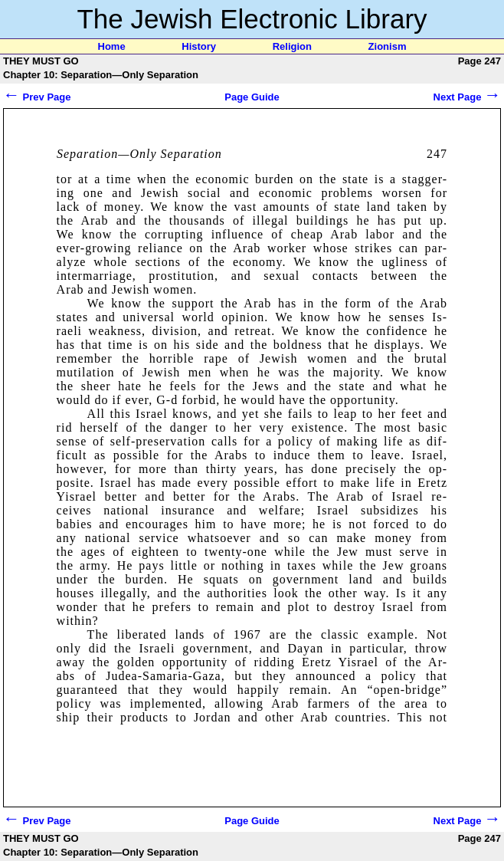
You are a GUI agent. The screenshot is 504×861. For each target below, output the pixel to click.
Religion (292, 46)
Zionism (388, 46)
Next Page (467, 97)
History (199, 46)
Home (112, 46)
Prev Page (37, 97)
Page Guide (252, 97)
